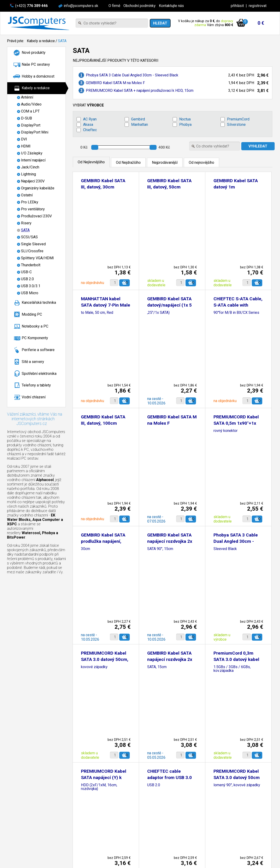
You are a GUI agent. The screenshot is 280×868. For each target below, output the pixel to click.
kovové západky (94, 667)
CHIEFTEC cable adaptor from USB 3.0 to (170, 777)
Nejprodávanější (165, 162)
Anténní (27, 97)
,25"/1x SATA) (158, 313)
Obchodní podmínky (140, 6)
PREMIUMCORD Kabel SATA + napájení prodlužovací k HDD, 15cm (140, 91)
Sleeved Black (225, 549)
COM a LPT (30, 111)
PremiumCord (238, 119)
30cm (86, 549)
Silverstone (236, 125)
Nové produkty (34, 53)
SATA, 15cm (157, 667)
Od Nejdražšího (128, 162)
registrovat (258, 6)
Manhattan (140, 125)
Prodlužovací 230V (36, 216)
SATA (62, 41)
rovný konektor (226, 431)
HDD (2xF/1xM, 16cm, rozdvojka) (99, 787)
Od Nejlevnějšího (91, 162)
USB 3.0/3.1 (31, 286)
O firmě (114, 6)
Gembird (138, 119)
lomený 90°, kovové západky (237, 785)
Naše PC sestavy (36, 64)
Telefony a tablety (36, 385)
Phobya (185, 125)
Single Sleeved (33, 244)
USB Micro (30, 293)
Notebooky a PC (35, 326)
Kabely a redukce (41, 41)
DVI (24, 139)
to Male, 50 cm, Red (97, 313)
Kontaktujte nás (171, 6)
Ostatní (27, 195)
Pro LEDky (30, 202)
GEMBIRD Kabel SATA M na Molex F (115, 83)
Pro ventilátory (33, 209)
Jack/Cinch (30, 167)
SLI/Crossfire (32, 251)
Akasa (88, 125)
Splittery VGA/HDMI (37, 258)
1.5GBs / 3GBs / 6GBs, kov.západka (232, 669)
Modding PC (32, 314)
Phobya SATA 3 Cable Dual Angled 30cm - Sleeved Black (132, 75)
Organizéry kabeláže (38, 188)
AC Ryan (90, 119)
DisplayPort (31, 125)
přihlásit (237, 6)
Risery (26, 223)
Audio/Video (31, 104)
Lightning (28, 174)
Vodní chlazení (34, 397)
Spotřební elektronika (39, 374)
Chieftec (90, 130)
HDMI (26, 146)
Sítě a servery (33, 362)
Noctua (185, 119)
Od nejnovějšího (201, 162)
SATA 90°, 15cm (160, 549)
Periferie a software (38, 350)
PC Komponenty (35, 338)
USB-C (26, 272)
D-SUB (26, 118)
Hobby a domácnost (38, 76)
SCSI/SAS (29, 237)
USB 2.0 (27, 279)
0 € (261, 23)
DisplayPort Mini (35, 132)
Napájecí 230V (33, 181)
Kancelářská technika (39, 302)
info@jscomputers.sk (81, 6)
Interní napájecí (33, 160)
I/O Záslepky (32, 153)
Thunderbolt (31, 265)
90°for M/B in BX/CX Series (236, 313)
